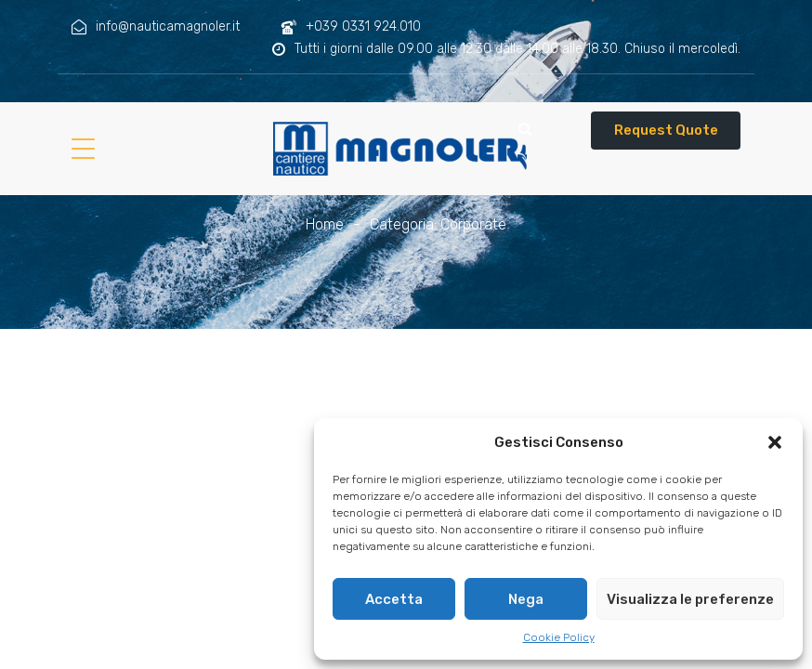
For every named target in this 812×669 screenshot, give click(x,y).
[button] (775, 442)
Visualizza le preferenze (690, 599)
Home (325, 224)
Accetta (394, 599)
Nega (526, 599)
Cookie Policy (559, 637)
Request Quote (666, 130)
